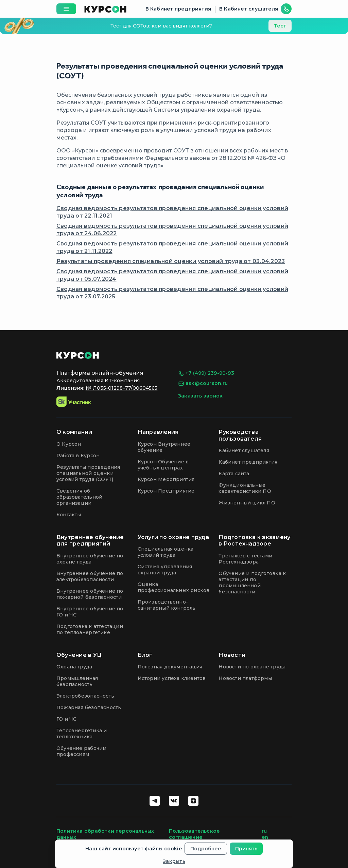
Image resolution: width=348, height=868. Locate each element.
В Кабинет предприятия (178, 9)
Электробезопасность (85, 696)
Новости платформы (245, 678)
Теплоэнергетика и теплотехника (82, 734)
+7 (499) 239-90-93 (206, 373)
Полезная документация (170, 667)
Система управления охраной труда (165, 570)
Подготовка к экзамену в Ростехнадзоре (254, 541)
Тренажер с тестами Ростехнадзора (245, 559)
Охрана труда (74, 667)
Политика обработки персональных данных (105, 834)
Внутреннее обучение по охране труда (90, 559)
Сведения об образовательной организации (79, 497)
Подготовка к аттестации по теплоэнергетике (90, 629)
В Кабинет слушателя (249, 9)
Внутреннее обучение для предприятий (90, 541)
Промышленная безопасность (77, 681)
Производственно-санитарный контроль (167, 605)
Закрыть (174, 861)
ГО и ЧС (66, 719)
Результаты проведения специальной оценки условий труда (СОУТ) (88, 473)
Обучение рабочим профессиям (81, 751)
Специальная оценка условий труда (166, 552)
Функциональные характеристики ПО (245, 488)
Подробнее (206, 849)
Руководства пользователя (240, 435)
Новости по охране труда (252, 667)
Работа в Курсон (78, 456)
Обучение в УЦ (79, 655)
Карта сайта (234, 474)
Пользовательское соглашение (194, 834)
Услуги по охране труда (173, 537)
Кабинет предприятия (248, 462)
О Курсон (69, 444)
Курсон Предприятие (166, 491)
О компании (74, 432)
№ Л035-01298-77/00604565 (122, 388)
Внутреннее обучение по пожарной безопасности (90, 594)
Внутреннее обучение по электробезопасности (90, 576)
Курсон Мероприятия (166, 479)
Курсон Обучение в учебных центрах (163, 465)
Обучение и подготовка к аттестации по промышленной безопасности (252, 583)
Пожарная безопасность (89, 707)
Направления (158, 432)
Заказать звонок (200, 396)
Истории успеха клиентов (172, 678)
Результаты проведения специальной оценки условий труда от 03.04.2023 (171, 261)
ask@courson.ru (203, 383)
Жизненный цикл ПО (247, 503)
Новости (232, 655)
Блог (145, 655)
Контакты (69, 515)
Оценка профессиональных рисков (174, 587)
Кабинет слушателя (244, 450)
